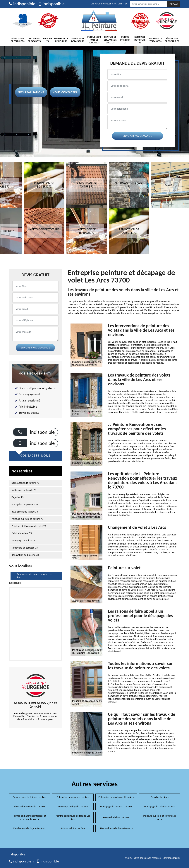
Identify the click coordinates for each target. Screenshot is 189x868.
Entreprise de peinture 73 (61, 40)
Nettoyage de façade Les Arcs (73, 807)
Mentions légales (171, 858)
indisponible (22, 4)
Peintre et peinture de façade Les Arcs (73, 817)
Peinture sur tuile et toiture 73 (94, 40)
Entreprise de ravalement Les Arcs (116, 797)
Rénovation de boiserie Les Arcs (116, 828)
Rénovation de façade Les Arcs (29, 807)
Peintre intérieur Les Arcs (116, 817)
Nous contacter (65, 92)
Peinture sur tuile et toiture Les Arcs (160, 817)
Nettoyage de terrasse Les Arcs (116, 807)
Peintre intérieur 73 (125, 40)
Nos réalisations (31, 92)
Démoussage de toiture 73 (18, 40)
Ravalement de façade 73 (78, 40)
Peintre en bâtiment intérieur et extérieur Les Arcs (29, 817)
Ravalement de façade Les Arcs (29, 828)
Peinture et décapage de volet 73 (110, 40)
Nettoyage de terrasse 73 (156, 40)
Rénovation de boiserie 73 (172, 40)
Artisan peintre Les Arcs (73, 828)
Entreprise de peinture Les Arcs (73, 797)
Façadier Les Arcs (160, 797)
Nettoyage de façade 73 (34, 40)
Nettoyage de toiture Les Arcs (160, 807)
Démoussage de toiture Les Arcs (29, 797)
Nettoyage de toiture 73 (140, 40)
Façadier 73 (48, 40)
